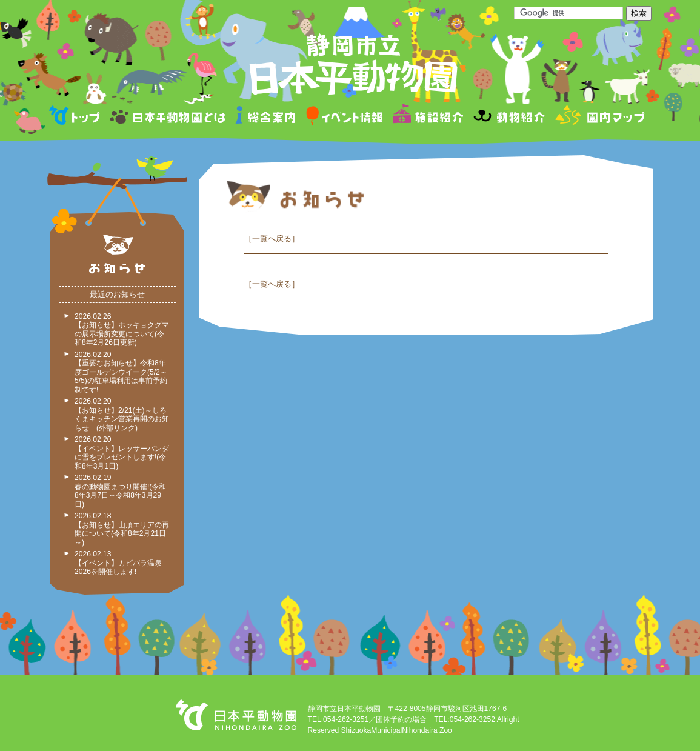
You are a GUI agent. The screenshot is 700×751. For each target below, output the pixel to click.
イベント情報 (345, 117)
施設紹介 (428, 117)
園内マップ (598, 117)
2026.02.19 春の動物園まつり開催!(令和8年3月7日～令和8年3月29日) (120, 491)
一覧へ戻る (272, 239)
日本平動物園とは (168, 117)
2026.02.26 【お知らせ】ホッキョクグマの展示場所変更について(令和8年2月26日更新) (122, 330)
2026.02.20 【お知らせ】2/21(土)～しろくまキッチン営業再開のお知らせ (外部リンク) (122, 415)
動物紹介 (509, 117)
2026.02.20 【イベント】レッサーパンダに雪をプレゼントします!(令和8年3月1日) (122, 453)
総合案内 (266, 117)
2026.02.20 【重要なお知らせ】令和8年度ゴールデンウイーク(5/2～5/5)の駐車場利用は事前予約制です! (121, 372)
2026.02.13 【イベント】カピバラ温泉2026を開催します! (118, 563)
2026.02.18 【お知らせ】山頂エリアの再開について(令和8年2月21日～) (122, 529)
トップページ (76, 117)
